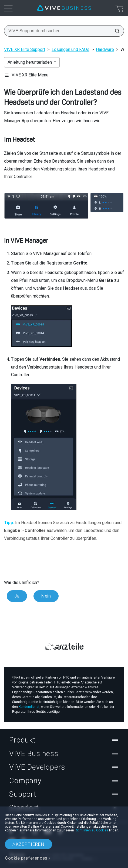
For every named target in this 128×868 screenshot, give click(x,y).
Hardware (105, 49)
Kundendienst (29, 707)
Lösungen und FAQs (70, 49)
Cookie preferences (26, 858)
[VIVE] (64, 8)
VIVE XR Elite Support (25, 49)
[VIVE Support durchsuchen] (116, 31)
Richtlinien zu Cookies (92, 830)
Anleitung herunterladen (30, 62)
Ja (17, 596)
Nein (46, 596)
